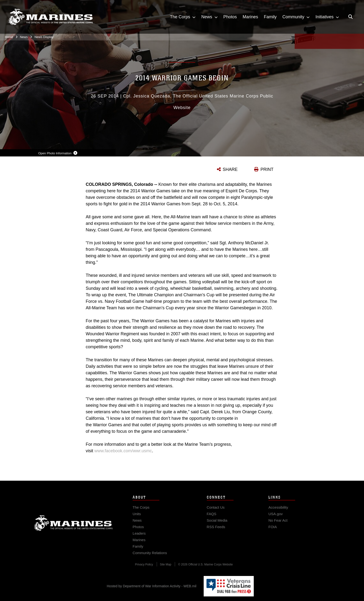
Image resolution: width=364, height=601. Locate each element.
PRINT (267, 169)
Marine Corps (73, 528)
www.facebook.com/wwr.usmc (123, 451)
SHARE (230, 169)
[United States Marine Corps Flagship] (51, 17)
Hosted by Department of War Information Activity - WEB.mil (152, 586)
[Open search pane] (351, 17)
